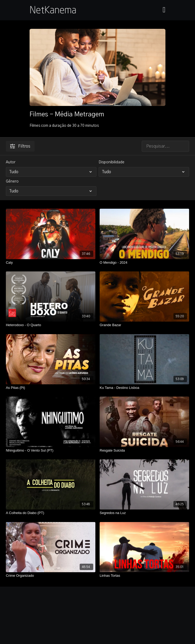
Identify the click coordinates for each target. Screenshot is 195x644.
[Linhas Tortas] (144, 576)
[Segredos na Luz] (144, 513)
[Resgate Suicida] (144, 451)
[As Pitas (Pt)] (51, 388)
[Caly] (51, 263)
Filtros (20, 146)
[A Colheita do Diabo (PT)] (51, 513)
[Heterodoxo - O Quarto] (51, 325)
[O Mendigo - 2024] (144, 263)
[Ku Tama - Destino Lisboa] (144, 388)
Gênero (12, 181)
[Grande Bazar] (144, 325)
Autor (11, 162)
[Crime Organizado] (51, 576)
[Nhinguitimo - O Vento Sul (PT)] (51, 451)
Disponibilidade (111, 162)
